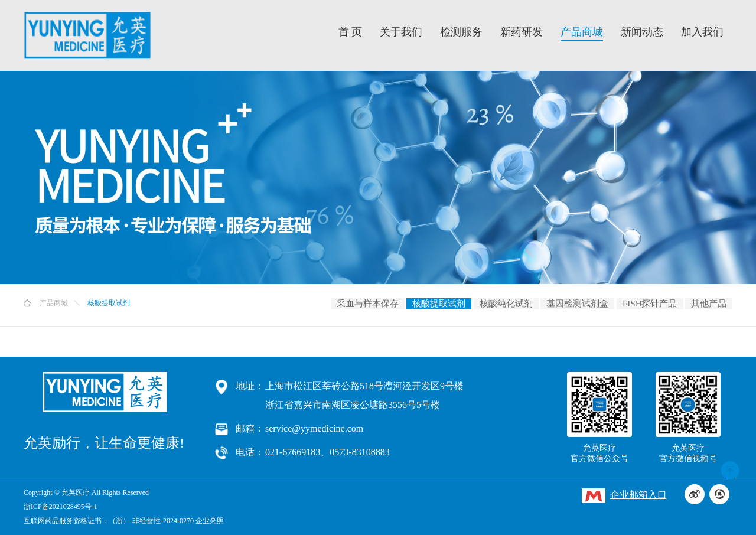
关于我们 (401, 32)
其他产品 (709, 304)
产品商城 (582, 32)
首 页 (351, 32)
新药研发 (522, 32)
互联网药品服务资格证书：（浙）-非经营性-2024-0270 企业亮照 (124, 521)
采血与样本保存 (368, 304)
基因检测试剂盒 (577, 304)
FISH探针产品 (650, 304)
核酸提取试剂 (439, 304)
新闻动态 (642, 32)
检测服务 (461, 32)
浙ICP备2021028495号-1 (61, 507)
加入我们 (702, 32)
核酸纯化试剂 (506, 304)
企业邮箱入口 (624, 496)
